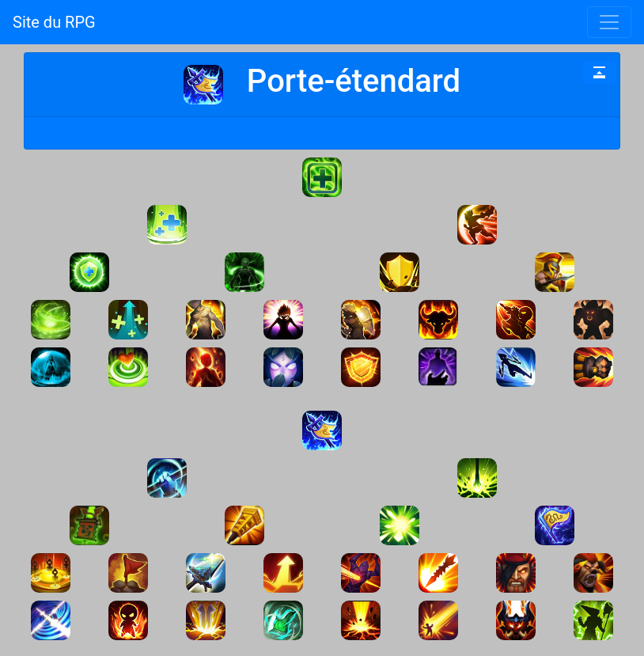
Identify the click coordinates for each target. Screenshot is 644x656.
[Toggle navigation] (609, 22)
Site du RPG (54, 22)
